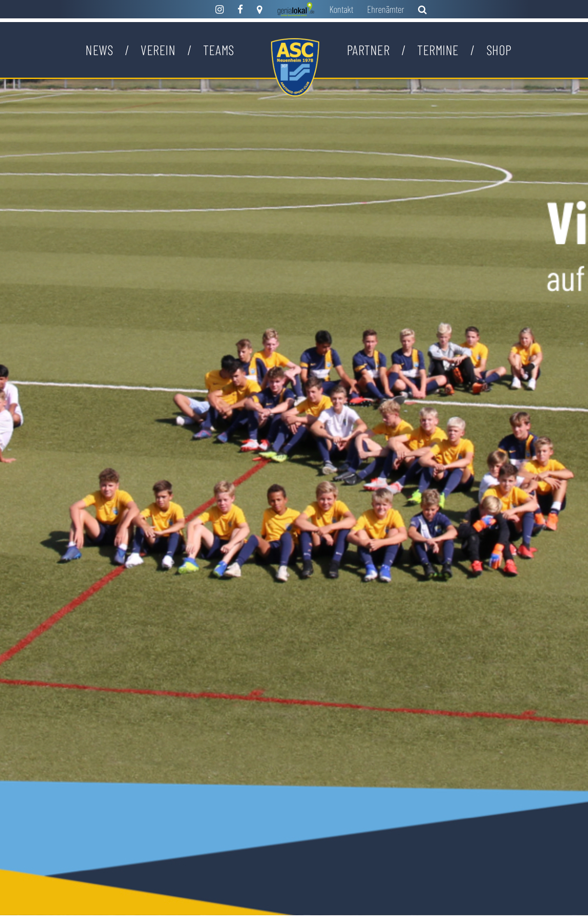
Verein (158, 50)
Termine (438, 50)
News (99, 50)
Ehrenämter (386, 9)
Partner (368, 50)
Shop (499, 50)
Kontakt (341, 9)
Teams (219, 50)
